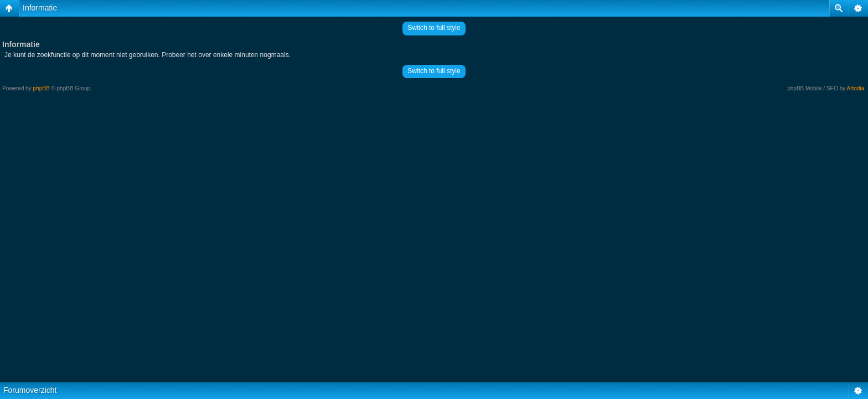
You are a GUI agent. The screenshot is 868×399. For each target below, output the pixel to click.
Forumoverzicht (30, 390)
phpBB (42, 88)
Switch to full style (434, 28)
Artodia (856, 88)
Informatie (40, 8)
